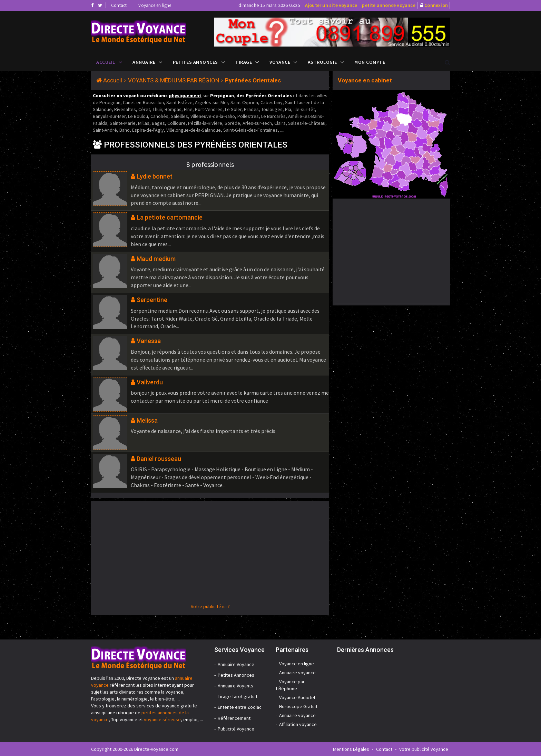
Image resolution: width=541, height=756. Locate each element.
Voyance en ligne (155, 5)
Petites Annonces (195, 62)
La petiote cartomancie (170, 217)
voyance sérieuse (162, 719)
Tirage (244, 62)
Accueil (106, 62)
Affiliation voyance (298, 724)
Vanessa (149, 341)
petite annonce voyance (388, 5)
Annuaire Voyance (236, 664)
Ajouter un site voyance (331, 5)
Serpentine (152, 300)
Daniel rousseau (159, 459)
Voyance (280, 62)
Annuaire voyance (297, 673)
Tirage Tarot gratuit (238, 696)
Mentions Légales (351, 749)
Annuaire (144, 62)
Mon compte (370, 62)
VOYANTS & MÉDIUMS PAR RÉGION (174, 80)
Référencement (234, 718)
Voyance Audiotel (297, 697)
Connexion (436, 5)
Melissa (147, 420)
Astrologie (322, 62)
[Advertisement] (210, 555)
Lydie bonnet (155, 176)
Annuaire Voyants (235, 686)
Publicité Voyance (236, 729)
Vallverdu (150, 382)
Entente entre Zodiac (240, 707)
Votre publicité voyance (424, 749)
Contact (119, 5)
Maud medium (156, 259)
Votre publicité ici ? (210, 606)
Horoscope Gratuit (298, 706)
